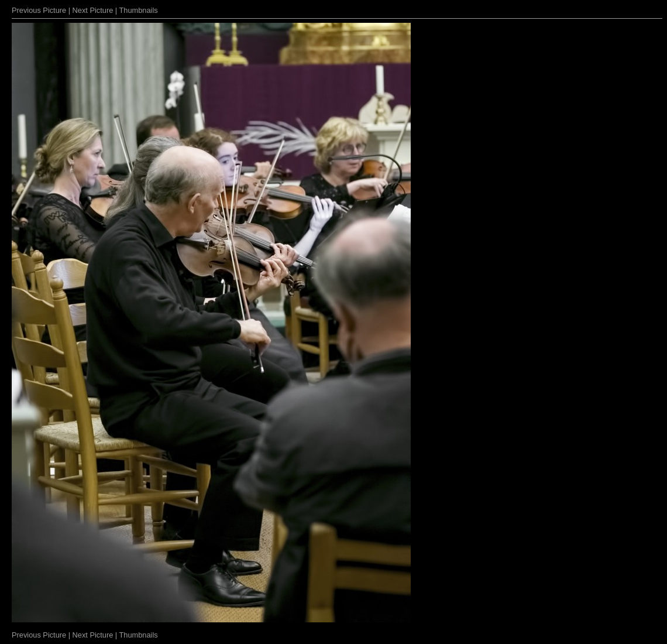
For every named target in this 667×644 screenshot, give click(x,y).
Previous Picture (39, 10)
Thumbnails (139, 10)
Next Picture (93, 10)
